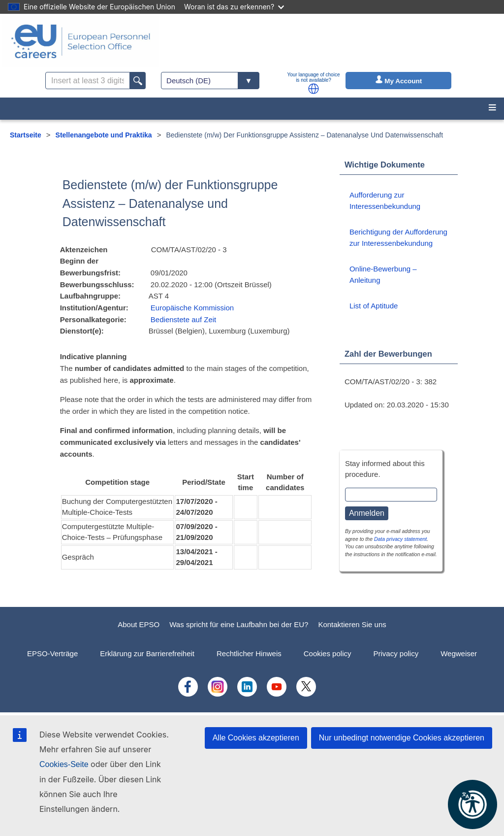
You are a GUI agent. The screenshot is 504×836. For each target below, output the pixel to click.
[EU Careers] (81, 41)
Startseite (26, 135)
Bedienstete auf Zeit (183, 319)
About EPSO (139, 624)
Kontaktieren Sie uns (352, 624)
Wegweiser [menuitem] (459, 653)
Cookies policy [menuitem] (328, 653)
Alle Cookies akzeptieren (256, 738)
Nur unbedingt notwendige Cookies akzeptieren (402, 738)
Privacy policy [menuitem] (396, 653)
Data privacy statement (400, 539)
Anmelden (367, 513)
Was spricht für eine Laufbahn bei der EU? (239, 624)
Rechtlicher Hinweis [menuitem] (249, 653)
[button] (314, 89)
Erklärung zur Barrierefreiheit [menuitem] (147, 653)
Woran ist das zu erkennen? (234, 7)
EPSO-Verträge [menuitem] (52, 653)
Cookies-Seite (64, 764)
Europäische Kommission (192, 308)
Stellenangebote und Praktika (104, 135)
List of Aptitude (374, 306)
